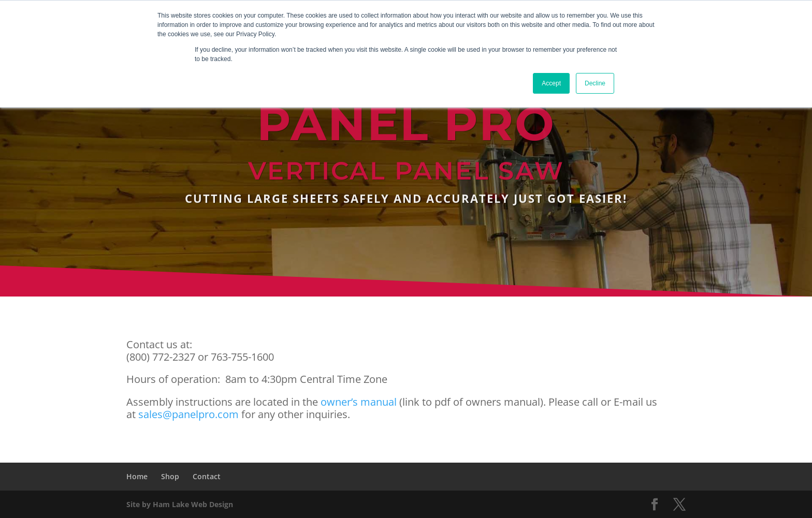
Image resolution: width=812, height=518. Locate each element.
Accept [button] (551, 83)
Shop (170, 476)
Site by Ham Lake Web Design (180, 504)
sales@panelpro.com (189, 414)
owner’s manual (359, 402)
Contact (207, 476)
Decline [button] (595, 83)
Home (137, 476)
